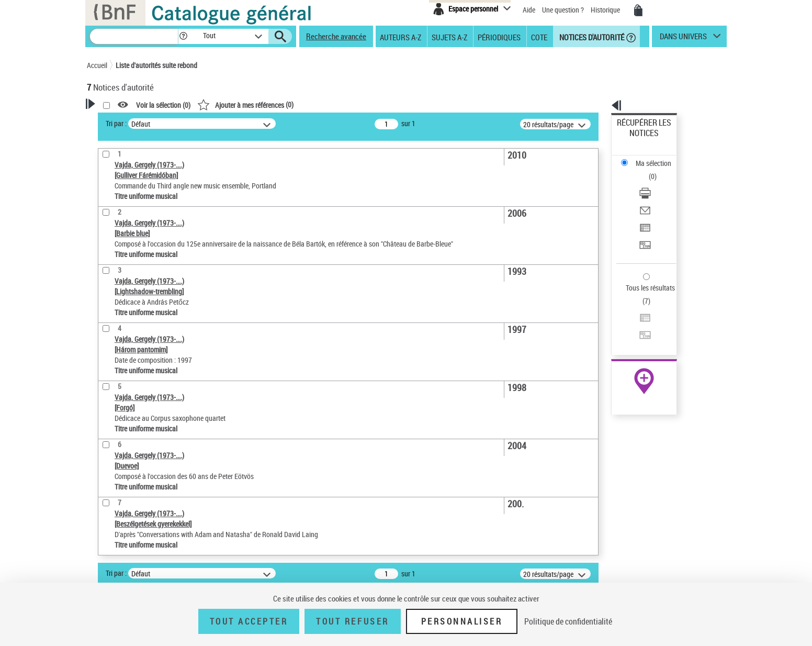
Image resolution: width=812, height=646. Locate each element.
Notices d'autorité (591, 37)
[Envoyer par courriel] (658, 170)
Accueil (97, 65)
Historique (606, 10)
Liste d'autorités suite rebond (156, 65)
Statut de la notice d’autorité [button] (143, 249)
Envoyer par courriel (647, 170)
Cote (539, 37)
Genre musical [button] (120, 319)
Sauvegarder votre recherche (152, 162)
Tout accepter (249, 621)
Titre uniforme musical (140, 233)
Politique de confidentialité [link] (568, 621)
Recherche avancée (336, 36)
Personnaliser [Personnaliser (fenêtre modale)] (462, 621)
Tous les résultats (644, 224)
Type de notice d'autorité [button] (137, 201)
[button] (183, 36)
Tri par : (251, 123)
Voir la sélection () (298, 105)
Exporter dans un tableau (655, 182)
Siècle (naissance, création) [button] (142, 301)
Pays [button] (105, 284)
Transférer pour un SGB (652, 195)
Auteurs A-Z (401, 37)
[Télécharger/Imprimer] (658, 158)
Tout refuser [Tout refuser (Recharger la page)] (352, 621)
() (380, 104)
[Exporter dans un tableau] (658, 183)
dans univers (683, 39)
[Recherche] (134, 36)
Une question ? (563, 10)
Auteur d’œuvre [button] (122, 336)
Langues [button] (111, 266)
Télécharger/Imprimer (650, 157)
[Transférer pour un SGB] (658, 195)
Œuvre (111, 217)
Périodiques (499, 37)
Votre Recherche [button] (130, 121)
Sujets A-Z (449, 37)
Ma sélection (637, 139)
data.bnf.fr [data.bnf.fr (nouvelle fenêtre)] (610, 321)
